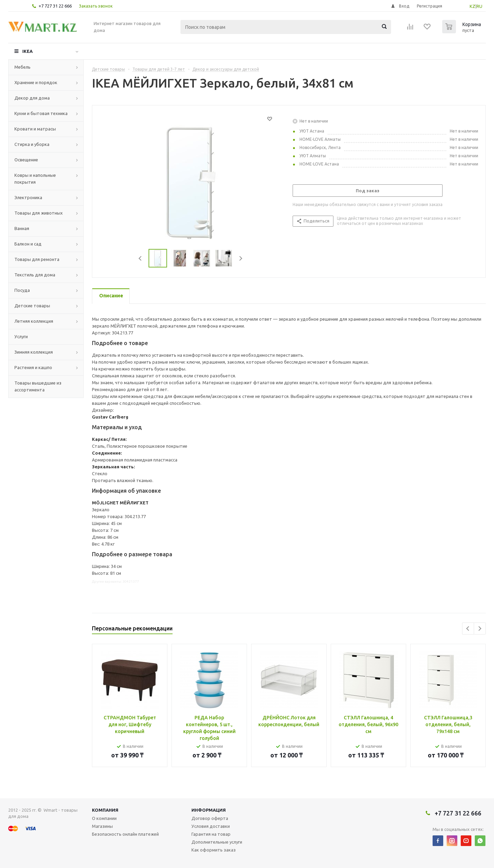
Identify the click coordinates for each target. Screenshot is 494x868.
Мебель (22, 67)
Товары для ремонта (37, 259)
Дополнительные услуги (217, 842)
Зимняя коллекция (34, 352)
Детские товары (32, 306)
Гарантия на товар (211, 834)
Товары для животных (39, 213)
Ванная (22, 228)
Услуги (21, 336)
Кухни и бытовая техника (41, 113)
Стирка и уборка (32, 144)
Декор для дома (32, 98)
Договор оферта (210, 818)
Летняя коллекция (34, 321)
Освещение (26, 160)
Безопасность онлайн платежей (125, 834)
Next (241, 258)
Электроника (28, 197)
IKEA (27, 51)
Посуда (22, 290)
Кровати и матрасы (35, 129)
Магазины (102, 826)
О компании (104, 818)
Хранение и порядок (36, 82)
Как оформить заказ (214, 850)
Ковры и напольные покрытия (35, 179)
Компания (105, 810)
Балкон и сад (28, 244)
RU (479, 6)
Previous (140, 258)
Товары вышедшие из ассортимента (38, 386)
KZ (473, 6)
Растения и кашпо (33, 367)
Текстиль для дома (35, 275)
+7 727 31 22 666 (55, 6)
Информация (209, 810)
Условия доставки (211, 826)
